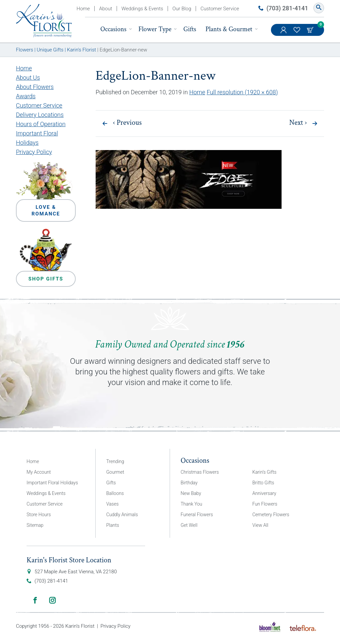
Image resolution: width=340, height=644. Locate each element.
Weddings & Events (142, 9)
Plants (113, 525)
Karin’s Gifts (264, 472)
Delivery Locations (40, 115)
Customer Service (220, 9)
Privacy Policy (34, 152)
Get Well (189, 525)
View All (260, 525)
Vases (112, 504)
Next (298, 123)
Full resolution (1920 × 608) (242, 92)
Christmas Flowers (200, 472)
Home (83, 9)
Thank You (191, 504)
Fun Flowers (265, 504)
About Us (28, 78)
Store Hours (39, 515)
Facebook (35, 600)
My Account (284, 33)
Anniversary (264, 493)
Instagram (52, 600)
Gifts (190, 29)
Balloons (115, 493)
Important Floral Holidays (52, 483)
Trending (115, 461)
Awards (26, 96)
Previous (127, 123)
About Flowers (35, 87)
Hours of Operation (41, 124)
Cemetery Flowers (271, 515)
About (106, 9)
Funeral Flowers (197, 515)
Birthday (189, 483)
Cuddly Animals (122, 515)
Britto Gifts (263, 483)
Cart (311, 30)
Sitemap (35, 525)
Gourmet (115, 472)
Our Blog (182, 9)
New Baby (191, 493)
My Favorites (297, 33)
